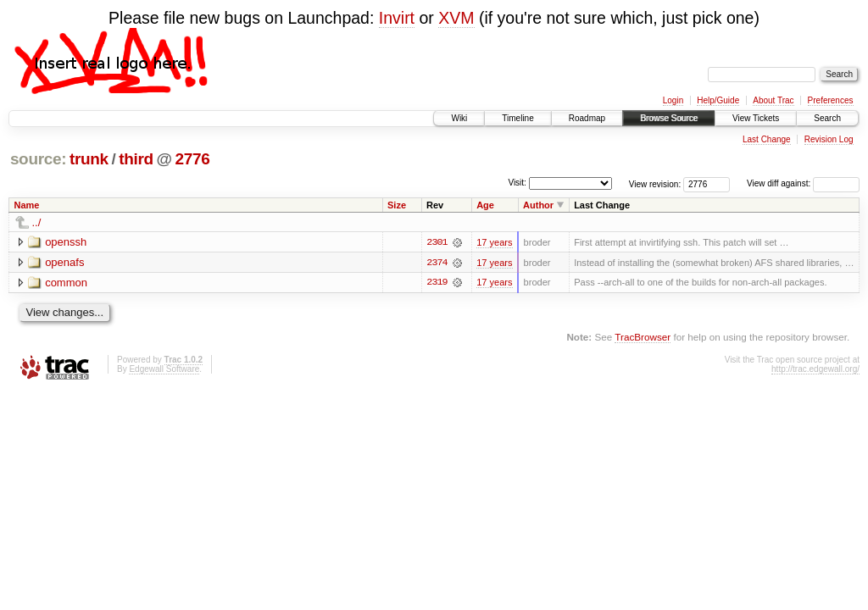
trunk (89, 159)
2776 (192, 159)
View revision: (655, 183)
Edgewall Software (164, 369)
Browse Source (669, 118)
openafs (64, 262)
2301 (437, 242)
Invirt (397, 18)
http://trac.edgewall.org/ (815, 369)
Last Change (767, 139)
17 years (494, 242)
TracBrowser (643, 338)
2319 (437, 283)
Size (397, 205)
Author (538, 205)
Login (673, 100)
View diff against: (803, 183)
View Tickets (756, 118)
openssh (66, 242)
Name (27, 205)
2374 (437, 263)
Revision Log (829, 139)
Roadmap (587, 118)
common (66, 283)
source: (38, 159)
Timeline (517, 118)
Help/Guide (718, 100)
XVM (456, 18)
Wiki (459, 118)
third (136, 159)
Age (485, 205)
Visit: (517, 183)
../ (37, 222)
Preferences (831, 100)
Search (827, 118)
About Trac (773, 100)
